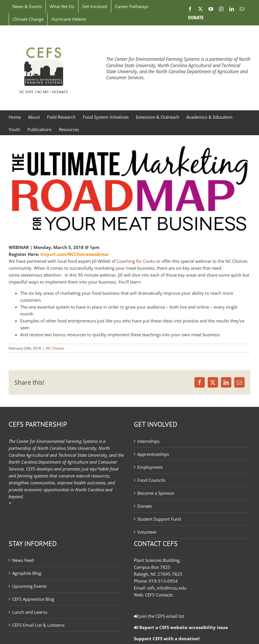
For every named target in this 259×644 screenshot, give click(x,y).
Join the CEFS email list (159, 616)
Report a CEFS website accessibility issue (181, 627)
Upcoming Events (29, 586)
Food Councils (151, 480)
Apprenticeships (153, 454)
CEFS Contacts (159, 595)
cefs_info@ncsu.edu (167, 588)
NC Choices (55, 348)
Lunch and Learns (30, 612)
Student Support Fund (159, 519)
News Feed (23, 560)
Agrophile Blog (27, 573)
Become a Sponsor (156, 493)
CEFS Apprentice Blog (33, 599)
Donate (144, 506)
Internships (148, 441)
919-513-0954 (163, 581)
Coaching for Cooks (136, 261)
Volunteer (147, 532)
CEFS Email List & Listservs (38, 625)
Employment (150, 467)
